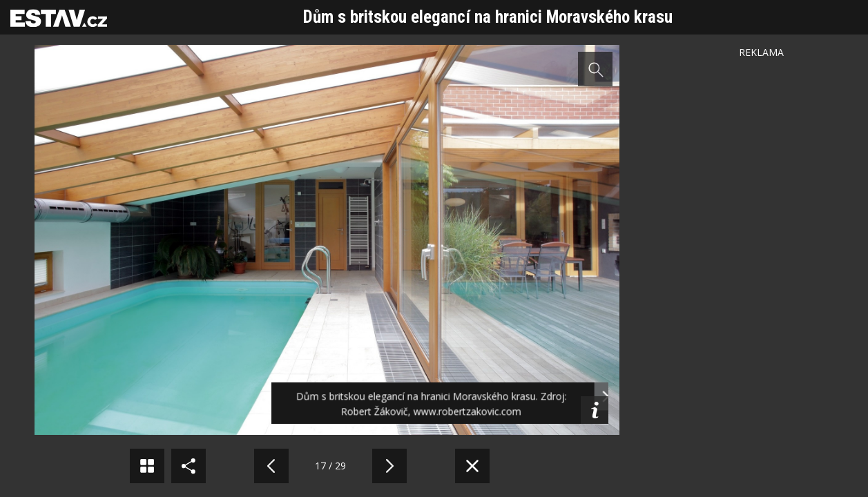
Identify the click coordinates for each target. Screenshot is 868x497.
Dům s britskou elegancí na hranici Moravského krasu (488, 17)
